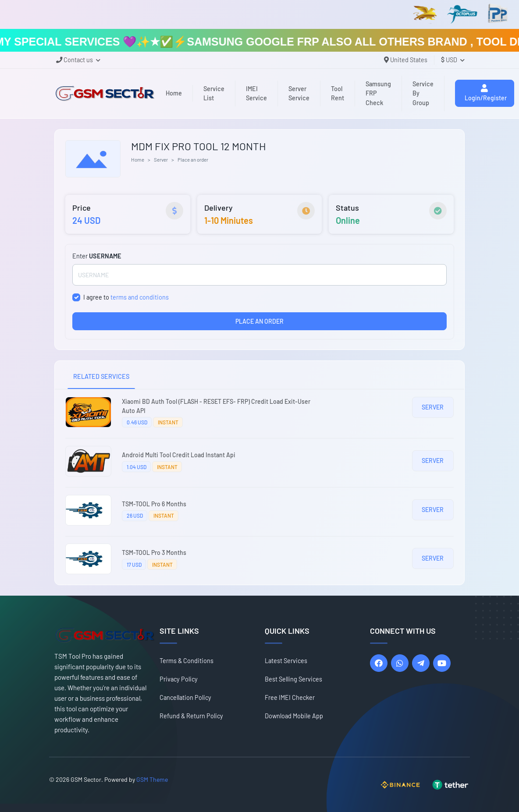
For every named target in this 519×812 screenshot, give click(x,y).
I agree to (126, 297)
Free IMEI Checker (290, 697)
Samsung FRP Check (378, 93)
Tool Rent (338, 94)
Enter (97, 256)
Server (161, 159)
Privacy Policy (179, 679)
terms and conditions (140, 297)
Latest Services (286, 661)
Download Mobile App (294, 716)
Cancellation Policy (185, 697)
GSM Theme (152, 779)
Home (174, 93)
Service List (214, 94)
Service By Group (423, 93)
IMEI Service (256, 94)
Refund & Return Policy (191, 716)
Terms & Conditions (187, 661)
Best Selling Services (293, 679)
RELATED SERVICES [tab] (101, 376)
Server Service (299, 94)
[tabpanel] (259, 487)
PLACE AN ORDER (259, 321)
